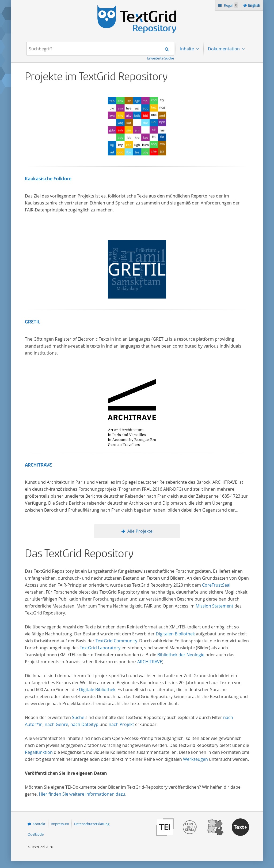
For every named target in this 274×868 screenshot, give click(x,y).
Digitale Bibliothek (97, 690)
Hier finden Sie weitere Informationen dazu (82, 794)
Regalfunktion (39, 752)
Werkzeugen (195, 759)
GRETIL (33, 322)
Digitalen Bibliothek (175, 634)
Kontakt (39, 824)
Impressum (60, 824)
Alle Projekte (140, 531)
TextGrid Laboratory (100, 648)
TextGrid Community (116, 641)
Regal (231, 5)
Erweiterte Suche (161, 58)
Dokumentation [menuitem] (224, 49)
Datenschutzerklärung (92, 824)
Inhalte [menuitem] (188, 49)
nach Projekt (121, 724)
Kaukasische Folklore (48, 179)
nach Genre (56, 724)
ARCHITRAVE (38, 465)
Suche (78, 717)
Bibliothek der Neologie (181, 655)
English (255, 6)
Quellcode (36, 834)
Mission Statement (214, 606)
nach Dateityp (84, 724)
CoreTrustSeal (216, 585)
